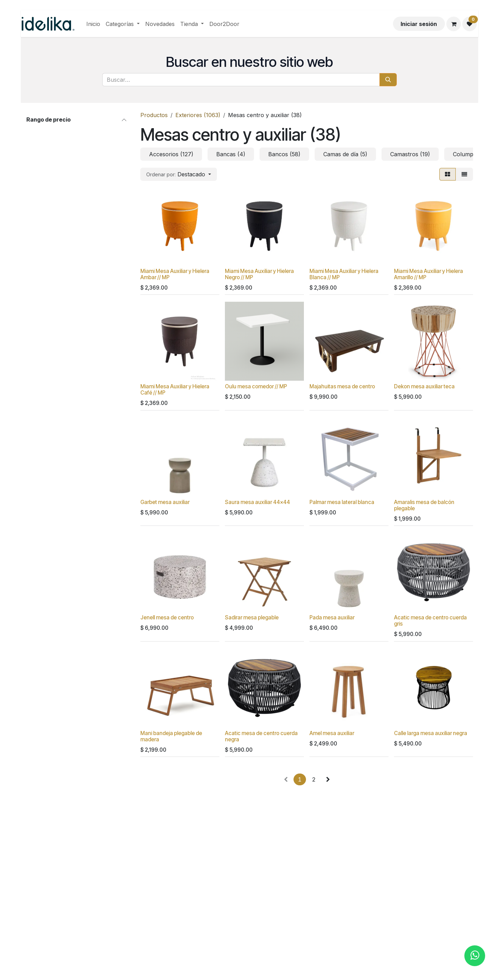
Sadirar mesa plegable (252, 617)
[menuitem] (93, 24)
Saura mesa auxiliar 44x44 (257, 502)
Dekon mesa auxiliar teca (424, 386)
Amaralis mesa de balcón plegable (424, 505)
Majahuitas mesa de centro (342, 386)
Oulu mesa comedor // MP (256, 386)
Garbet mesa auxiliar (165, 502)
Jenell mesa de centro (167, 617)
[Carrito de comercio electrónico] (454, 24)
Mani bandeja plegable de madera (171, 736)
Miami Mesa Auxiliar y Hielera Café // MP (175, 390)
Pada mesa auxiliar (332, 617)
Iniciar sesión (419, 24)
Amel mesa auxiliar (332, 733)
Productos (154, 115)
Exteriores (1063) (198, 115)
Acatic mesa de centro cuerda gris (430, 621)
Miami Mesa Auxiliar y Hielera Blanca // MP (344, 274)
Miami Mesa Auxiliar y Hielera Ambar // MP (175, 274)
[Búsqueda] (388, 80)
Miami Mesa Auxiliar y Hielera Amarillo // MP (428, 274)
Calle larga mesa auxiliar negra (431, 733)
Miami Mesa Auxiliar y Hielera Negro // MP (259, 274)
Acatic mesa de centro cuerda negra (261, 736)
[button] (179, 174)
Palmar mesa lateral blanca (342, 502)
